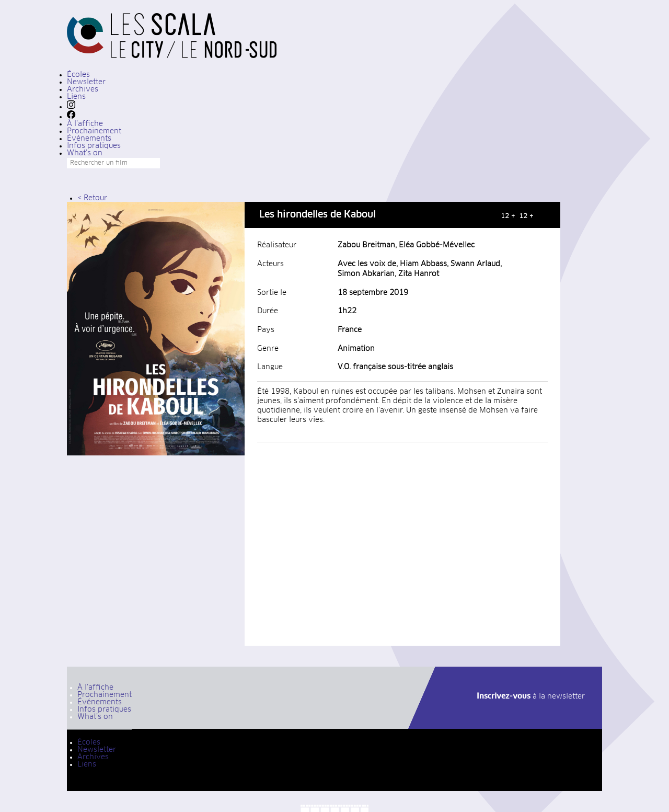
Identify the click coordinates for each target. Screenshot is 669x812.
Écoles (78, 75)
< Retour (92, 198)
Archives (83, 89)
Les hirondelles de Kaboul (318, 215)
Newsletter (86, 82)
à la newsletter (531, 696)
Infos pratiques (94, 146)
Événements (89, 139)
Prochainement (94, 131)
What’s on (85, 153)
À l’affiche (85, 124)
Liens (76, 97)
